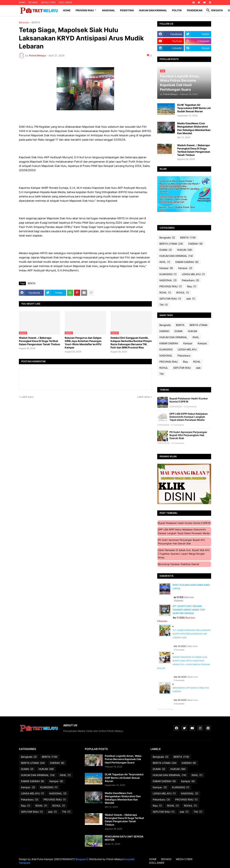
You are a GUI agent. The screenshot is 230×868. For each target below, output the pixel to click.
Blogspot (81, 859)
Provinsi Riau (85, 10)
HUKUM (185, 250)
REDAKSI (33, 2)
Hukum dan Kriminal (153, 10)
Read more (189, 597)
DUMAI (166, 250)
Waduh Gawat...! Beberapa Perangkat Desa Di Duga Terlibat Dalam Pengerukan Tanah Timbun (40, 341)
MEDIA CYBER (48, 2)
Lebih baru (27, 397)
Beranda (24, 23)
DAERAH (195, 244)
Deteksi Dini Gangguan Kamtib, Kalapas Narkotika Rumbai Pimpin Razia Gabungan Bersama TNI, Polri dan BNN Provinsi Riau (131, 343)
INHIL (165, 262)
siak (191, 299)
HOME (22, 2)
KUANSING (168, 274)
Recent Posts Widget (165, 709)
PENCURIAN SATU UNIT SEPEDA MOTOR (124, 838)
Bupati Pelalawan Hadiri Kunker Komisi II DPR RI (189, 400)
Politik (177, 10)
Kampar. (185, 268)
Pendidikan (195, 10)
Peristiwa (127, 10)
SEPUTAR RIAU (170, 299)
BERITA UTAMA (171, 244)
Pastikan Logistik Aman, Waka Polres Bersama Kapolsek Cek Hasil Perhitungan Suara (123, 759)
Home (67, 10)
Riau (192, 286)
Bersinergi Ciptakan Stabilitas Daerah (179, 564)
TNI (164, 305)
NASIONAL (168, 280)
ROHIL (165, 293)
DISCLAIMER (65, 2)
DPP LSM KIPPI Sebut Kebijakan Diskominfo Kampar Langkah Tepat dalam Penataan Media (189, 417)
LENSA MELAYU (193, 274)
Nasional (109, 10)
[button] (208, 10)
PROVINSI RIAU (171, 286)
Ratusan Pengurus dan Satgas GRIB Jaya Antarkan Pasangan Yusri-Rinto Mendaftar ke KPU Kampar (83, 343)
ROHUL (183, 293)
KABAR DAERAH (187, 262)
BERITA (36, 23)
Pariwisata (215, 10)
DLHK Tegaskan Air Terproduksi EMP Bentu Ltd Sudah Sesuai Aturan (194, 108)
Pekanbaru (190, 280)
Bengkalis (167, 238)
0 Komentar (179, 601)
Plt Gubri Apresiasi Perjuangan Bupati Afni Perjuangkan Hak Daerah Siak (188, 435)
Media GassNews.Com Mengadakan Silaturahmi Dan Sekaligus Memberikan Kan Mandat (194, 128)
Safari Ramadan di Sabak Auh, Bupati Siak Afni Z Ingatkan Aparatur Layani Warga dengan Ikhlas (184, 554)
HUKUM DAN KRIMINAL (176, 256)
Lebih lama (143, 397)
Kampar (166, 268)
